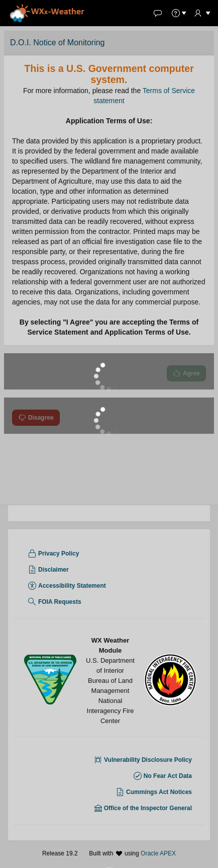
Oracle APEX (158, 853)
